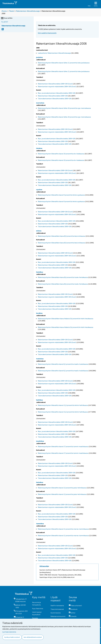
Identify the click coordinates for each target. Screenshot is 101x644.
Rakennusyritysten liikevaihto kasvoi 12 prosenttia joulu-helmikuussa (62, 488)
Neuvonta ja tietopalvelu (37, 604)
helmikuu (40, 482)
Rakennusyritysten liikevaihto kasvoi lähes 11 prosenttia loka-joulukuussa (64, 63)
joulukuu (39, 57)
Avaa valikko (7, 18)
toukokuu (40, 359)
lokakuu (39, 148)
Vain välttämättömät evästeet (33, 637)
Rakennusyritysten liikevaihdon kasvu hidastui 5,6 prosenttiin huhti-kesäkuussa (65, 319)
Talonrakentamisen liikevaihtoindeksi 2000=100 (55, 99)
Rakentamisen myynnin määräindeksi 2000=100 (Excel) (57, 86)
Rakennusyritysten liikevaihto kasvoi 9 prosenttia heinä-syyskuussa (61, 195)
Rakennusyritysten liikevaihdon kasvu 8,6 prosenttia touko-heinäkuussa (63, 277)
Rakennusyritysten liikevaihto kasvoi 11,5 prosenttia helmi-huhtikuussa (63, 405)
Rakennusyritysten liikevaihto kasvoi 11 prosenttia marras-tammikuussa (63, 529)
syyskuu (39, 189)
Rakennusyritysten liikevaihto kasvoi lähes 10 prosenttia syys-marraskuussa (64, 108)
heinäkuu (40, 272)
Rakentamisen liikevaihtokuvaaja (28, 11)
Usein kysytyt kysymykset (37, 613)
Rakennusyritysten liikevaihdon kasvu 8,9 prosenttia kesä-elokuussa (61, 236)
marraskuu (40, 103)
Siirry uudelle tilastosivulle (47, 33)
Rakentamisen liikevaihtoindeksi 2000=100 (53, 96)
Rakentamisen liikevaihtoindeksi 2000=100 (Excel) (55, 84)
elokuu (39, 231)
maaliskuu (40, 441)
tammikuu (40, 524)
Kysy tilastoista (38, 608)
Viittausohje (44, 566)
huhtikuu (39, 400)
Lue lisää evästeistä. (9, 632)
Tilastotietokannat (57, 609)
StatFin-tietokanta (57, 605)
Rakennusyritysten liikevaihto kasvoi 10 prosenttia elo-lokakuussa (61, 154)
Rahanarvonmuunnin (58, 616)
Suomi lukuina (56, 613)
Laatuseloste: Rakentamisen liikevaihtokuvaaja (54, 53)
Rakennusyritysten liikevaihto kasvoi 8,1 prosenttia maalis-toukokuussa (63, 364)
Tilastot (11, 11)
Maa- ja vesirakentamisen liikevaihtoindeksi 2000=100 (56, 93)
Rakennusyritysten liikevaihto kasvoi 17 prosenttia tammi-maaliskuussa (63, 446)
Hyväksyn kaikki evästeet (12, 637)
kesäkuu (39, 313)
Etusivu (4, 11)
